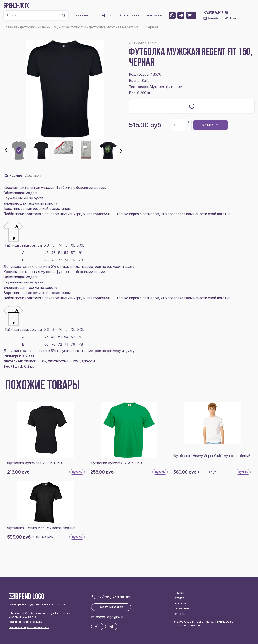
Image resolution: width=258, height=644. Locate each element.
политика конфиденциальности (29, 627)
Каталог (82, 15)
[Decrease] (188, 128)
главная (179, 593)
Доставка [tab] (33, 175)
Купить (77, 472)
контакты (180, 614)
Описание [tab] (13, 175)
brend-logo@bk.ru (220, 18)
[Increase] (188, 122)
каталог (179, 598)
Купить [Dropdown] (211, 125)
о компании (181, 608)
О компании (130, 15)
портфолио (181, 603)
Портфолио (104, 15)
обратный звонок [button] (111, 607)
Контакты (154, 15)
